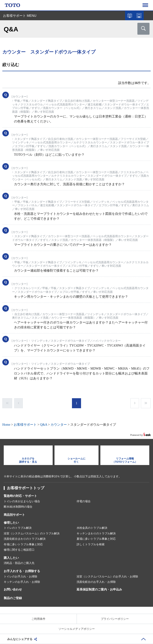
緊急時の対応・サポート (20, 496)
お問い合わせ (13, 589)
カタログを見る (130, 16)
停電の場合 (84, 501)
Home (6, 425)
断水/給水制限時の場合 (18, 507)
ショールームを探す (139, 16)
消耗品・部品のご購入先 (19, 563)
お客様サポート (25, 425)
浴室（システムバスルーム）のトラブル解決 (32, 533)
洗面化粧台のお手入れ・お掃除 (96, 582)
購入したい (11, 558)
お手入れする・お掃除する (22, 571)
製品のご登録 (13, 598)
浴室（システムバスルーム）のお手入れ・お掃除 (107, 577)
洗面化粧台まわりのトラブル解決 (25, 539)
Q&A (44, 425)
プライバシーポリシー (115, 619)
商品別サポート (14, 515)
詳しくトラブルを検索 (91, 544)
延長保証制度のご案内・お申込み (99, 589)
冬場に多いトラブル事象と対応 (23, 544)
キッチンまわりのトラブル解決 (96, 533)
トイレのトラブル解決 (18, 528)
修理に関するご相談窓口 (19, 550)
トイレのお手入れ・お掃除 (20, 577)
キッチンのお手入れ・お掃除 (22, 582)
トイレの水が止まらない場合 (22, 501)
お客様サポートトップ (26, 488)
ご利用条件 (38, 619)
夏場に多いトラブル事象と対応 (96, 539)
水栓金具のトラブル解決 (92, 528)
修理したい (11, 523)
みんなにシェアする (20, 639)
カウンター (59, 425)
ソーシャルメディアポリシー (77, 629)
